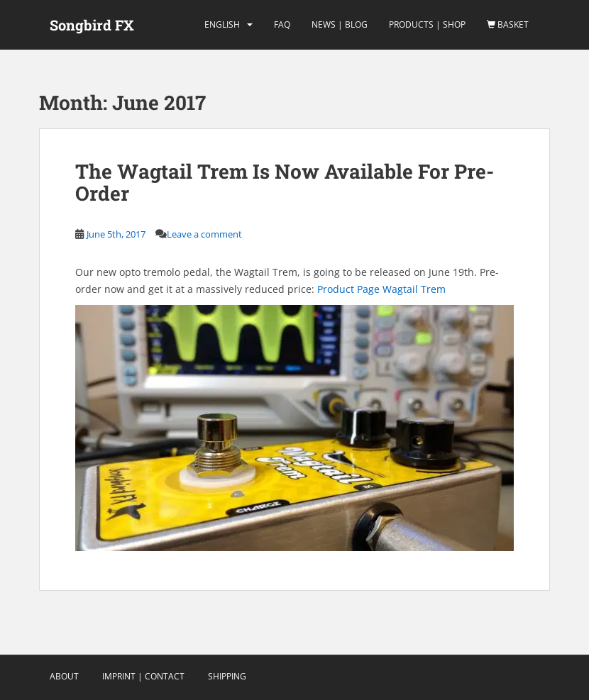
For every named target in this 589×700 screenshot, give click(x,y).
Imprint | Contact (143, 676)
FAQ (282, 24)
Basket (508, 24)
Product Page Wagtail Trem (381, 289)
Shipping (227, 676)
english (222, 24)
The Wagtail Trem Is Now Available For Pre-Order (285, 182)
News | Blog (340, 24)
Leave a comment (204, 234)
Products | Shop (427, 24)
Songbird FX (92, 25)
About (64, 676)
